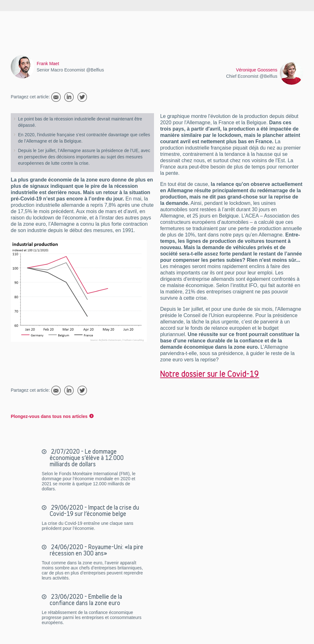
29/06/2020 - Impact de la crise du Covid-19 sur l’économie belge (94, 511)
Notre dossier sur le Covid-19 (209, 374)
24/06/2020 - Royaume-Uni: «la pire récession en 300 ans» (96, 550)
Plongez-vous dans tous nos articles (49, 416)
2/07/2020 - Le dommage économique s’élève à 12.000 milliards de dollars (87, 458)
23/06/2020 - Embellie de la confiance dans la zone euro (86, 600)
